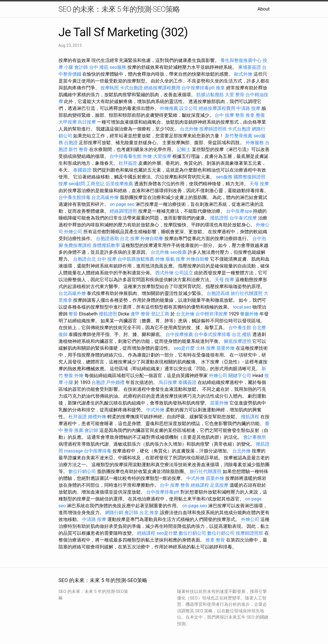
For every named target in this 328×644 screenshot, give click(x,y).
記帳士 (184, 149)
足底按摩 (219, 485)
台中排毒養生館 (126, 156)
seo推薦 (178, 252)
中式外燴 (155, 410)
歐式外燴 (243, 74)
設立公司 (188, 108)
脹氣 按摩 (175, 259)
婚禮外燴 (97, 417)
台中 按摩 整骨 (230, 115)
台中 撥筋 (99, 67)
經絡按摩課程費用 (162, 88)
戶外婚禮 (115, 382)
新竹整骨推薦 (239, 136)
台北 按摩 (130, 239)
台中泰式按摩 (243, 218)
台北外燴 (189, 129)
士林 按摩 (206, 348)
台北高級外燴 (105, 197)
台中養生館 (240, 328)
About (264, 9)
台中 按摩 (107, 259)
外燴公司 (73, 232)
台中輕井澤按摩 (212, 314)
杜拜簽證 (128, 163)
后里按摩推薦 (119, 184)
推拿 (220, 88)
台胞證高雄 (218, 293)
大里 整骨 (235, 95)
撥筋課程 (250, 417)
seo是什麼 (184, 348)
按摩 (63, 184)
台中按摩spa (239, 211)
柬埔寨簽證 (249, 67)
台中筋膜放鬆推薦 (136, 259)
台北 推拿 (149, 513)
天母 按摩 (259, 184)
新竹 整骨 (78, 149)
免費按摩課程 (78, 245)
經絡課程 (200, 485)
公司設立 (184, 273)
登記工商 (160, 314)
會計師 (81, 67)
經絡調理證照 (123, 211)
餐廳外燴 (249, 314)
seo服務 (118, 67)
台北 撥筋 (242, 334)
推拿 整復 (255, 115)
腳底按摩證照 (238, 341)
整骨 (73, 314)
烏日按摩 (87, 122)
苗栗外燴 (226, 348)
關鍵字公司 (240, 376)
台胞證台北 (84, 259)
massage (73, 451)
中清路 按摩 (248, 108)
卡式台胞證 (131, 88)
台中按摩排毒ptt (198, 88)
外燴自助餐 (152, 239)
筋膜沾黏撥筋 (210, 95)
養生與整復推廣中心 (241, 60)
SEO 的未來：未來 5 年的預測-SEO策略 (119, 9)
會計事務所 (255, 437)
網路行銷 (114, 513)
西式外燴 (164, 273)
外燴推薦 (169, 108)
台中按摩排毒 (98, 451)
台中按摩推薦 (179, 334)
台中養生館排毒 (75, 197)
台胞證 (71, 143)
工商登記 (95, 184)
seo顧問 (77, 184)
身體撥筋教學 (106, 245)
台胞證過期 (107, 239)
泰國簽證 (82, 170)
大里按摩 (162, 156)
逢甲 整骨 (140, 314)
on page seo (122, 204)
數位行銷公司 (82, 471)
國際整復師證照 (249, 177)
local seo (242, 307)
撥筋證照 (219, 218)
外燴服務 (255, 143)
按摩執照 (110, 88)
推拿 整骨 (215, 540)
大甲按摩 (68, 122)
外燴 (147, 156)
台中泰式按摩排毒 (212, 334)
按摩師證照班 (213, 129)
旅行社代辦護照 (247, 293)
